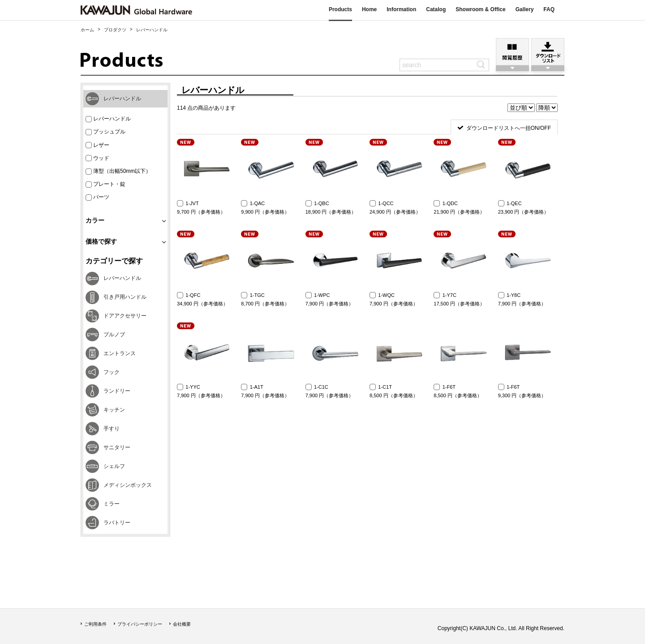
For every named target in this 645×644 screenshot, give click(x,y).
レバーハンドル (108, 119)
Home (369, 9)
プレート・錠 (105, 184)
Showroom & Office (480, 9)
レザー (97, 145)
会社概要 (182, 624)
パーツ (97, 197)
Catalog (436, 9)
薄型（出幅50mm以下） (118, 171)
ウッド (97, 158)
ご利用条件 (95, 624)
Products (340, 9)
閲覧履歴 (512, 52)
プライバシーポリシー (140, 624)
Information (401, 9)
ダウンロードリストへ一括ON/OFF (509, 128)
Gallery (525, 9)
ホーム (87, 30)
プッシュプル (105, 132)
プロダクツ (115, 30)
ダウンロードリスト (548, 52)
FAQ (549, 9)
